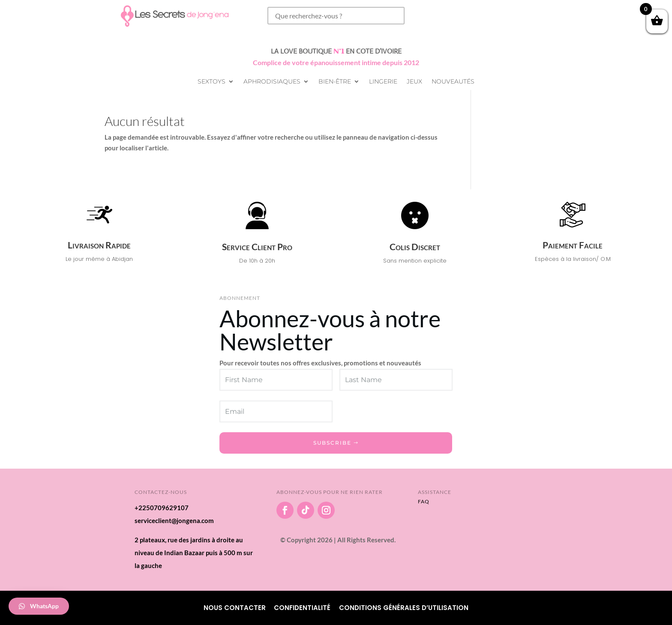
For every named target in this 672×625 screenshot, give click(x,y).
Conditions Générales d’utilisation (404, 608)
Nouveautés (453, 82)
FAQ (424, 501)
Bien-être (335, 82)
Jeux (414, 82)
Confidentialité (302, 608)
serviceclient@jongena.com (174, 520)
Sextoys (211, 82)
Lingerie (383, 82)
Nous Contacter (235, 608)
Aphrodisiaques (272, 82)
